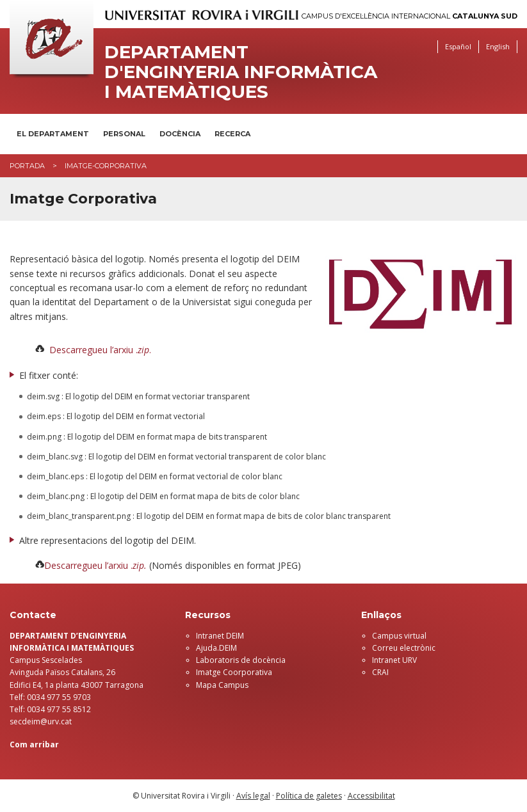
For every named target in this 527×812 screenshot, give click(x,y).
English (498, 46)
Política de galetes (309, 796)
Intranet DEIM (220, 636)
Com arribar (34, 744)
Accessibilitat (371, 796)
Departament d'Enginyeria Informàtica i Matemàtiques (241, 72)
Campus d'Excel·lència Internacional (409, 16)
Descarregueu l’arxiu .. (100, 350)
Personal (124, 134)
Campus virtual (399, 636)
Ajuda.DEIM (216, 648)
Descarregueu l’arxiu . (88, 565)
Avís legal (253, 796)
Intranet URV (394, 660)
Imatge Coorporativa (234, 672)
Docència (180, 134)
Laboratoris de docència (241, 660)
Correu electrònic (404, 648)
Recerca (232, 134)
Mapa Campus (222, 685)
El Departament (53, 134)
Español (458, 46)
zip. (140, 565)
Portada (27, 166)
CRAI (380, 672)
